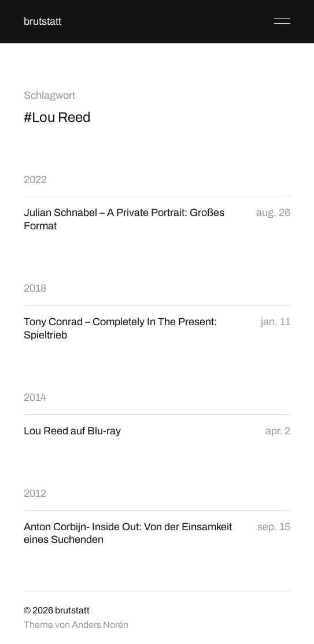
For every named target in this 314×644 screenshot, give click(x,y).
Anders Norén (100, 625)
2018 (35, 288)
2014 (35, 397)
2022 (35, 180)
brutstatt (43, 21)
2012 (35, 493)
